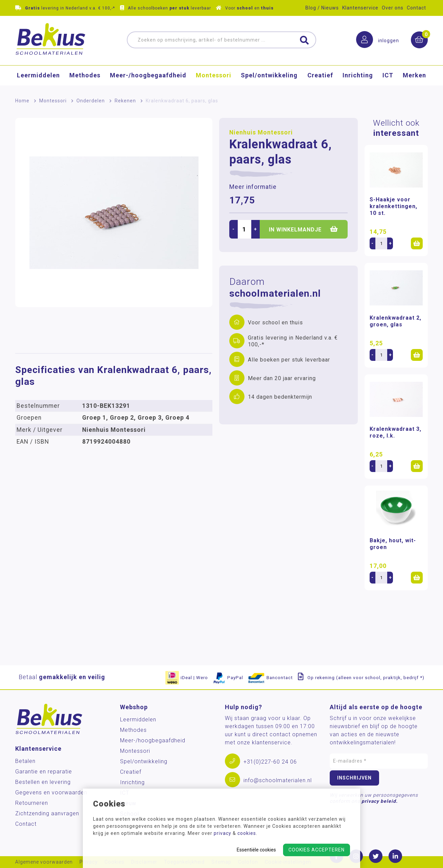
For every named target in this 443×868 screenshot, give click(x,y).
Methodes (85, 76)
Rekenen (125, 101)
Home (22, 101)
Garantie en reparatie (44, 772)
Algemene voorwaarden (44, 862)
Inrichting (358, 76)
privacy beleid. (380, 801)
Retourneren (32, 803)
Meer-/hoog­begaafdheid (148, 76)
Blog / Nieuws (322, 8)
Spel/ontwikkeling (269, 76)
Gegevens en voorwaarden (51, 792)
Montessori (214, 76)
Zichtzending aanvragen (47, 813)
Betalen (25, 761)
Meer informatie (253, 187)
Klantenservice (360, 8)
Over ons (393, 8)
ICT (388, 76)
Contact (416, 8)
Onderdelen (91, 101)
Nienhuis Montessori (261, 132)
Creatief (320, 76)
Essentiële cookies (256, 850)
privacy (223, 833)
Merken (414, 76)
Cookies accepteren (317, 850)
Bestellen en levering (43, 782)
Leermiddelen (38, 76)
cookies (247, 833)
